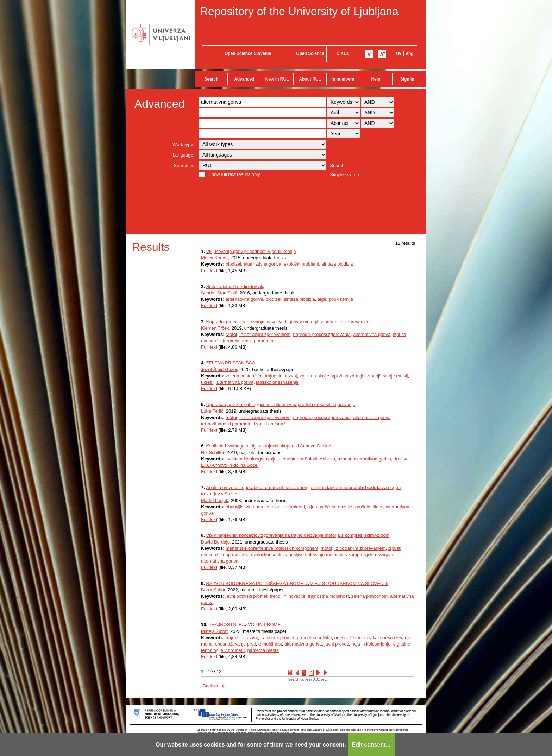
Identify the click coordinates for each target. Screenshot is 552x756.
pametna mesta (263, 650)
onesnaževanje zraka (356, 638)
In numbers (343, 79)
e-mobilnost (270, 644)
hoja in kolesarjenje (371, 644)
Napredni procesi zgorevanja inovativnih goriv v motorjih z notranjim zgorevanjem (288, 322)
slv (398, 53)
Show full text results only (234, 174)
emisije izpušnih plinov (360, 507)
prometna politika (314, 638)
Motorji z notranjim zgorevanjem (258, 334)
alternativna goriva (262, 264)
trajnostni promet (277, 638)
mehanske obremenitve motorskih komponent (272, 548)
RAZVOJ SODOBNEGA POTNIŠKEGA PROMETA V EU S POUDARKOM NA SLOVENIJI (297, 583)
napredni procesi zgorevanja (322, 334)
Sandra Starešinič (219, 293)
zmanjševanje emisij (387, 376)
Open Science (310, 53)
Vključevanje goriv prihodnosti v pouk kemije (251, 251)
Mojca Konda (214, 258)
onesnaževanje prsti (236, 644)
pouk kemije (341, 299)
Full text (209, 271)
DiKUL (343, 53)
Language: (184, 155)
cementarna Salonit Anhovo (307, 459)
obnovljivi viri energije (247, 507)
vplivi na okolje (315, 376)
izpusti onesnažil (271, 424)
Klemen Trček (215, 328)
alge (322, 299)
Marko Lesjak (215, 500)
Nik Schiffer (213, 453)
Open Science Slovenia (248, 53)
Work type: (183, 144)
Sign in (407, 79)
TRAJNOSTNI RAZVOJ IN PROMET (246, 625)
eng (410, 53)
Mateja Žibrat (214, 631)
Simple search (344, 175)
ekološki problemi (301, 264)
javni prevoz (337, 644)
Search (211, 79)
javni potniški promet (247, 596)
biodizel (233, 264)
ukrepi (207, 382)
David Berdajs (215, 542)
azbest (344, 459)
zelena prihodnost (369, 596)
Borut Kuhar (213, 590)
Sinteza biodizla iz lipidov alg (235, 287)
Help (376, 79)
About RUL (310, 79)
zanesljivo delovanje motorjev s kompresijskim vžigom (338, 555)
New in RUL (277, 79)
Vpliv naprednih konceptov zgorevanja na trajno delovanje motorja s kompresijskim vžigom (298, 535)
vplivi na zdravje (348, 376)
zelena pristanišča (244, 376)
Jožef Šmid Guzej (219, 370)
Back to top (214, 686)
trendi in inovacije (288, 596)
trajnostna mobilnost (328, 596)
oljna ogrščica (321, 507)
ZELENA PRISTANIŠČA (230, 363)
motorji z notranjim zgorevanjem (258, 417)
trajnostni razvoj (281, 376)
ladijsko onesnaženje (277, 382)
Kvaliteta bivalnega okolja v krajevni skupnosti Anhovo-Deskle (268, 446)
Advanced (244, 79)
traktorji (297, 507)
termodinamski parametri (248, 341)
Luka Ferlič (212, 411)
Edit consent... (371, 745)
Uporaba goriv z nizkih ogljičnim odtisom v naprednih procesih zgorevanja (280, 404)
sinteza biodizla (337, 264)
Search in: (184, 166)
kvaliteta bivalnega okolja (251, 459)
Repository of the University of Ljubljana (299, 11)
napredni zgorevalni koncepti (252, 555)
